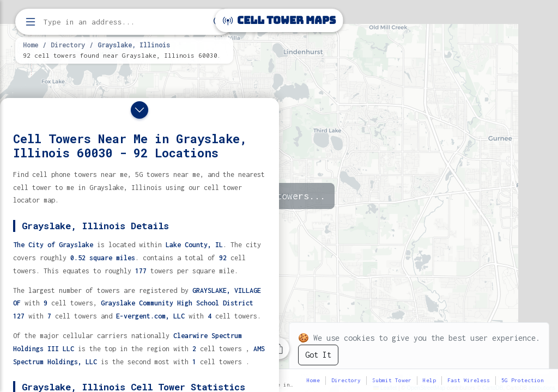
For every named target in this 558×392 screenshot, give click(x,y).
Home (31, 45)
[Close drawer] (139, 110)
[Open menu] (31, 22)
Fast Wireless (469, 380)
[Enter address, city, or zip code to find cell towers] (125, 22)
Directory (68, 45)
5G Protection (523, 380)
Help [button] (429, 380)
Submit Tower (392, 380)
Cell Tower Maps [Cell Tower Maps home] (279, 20)
